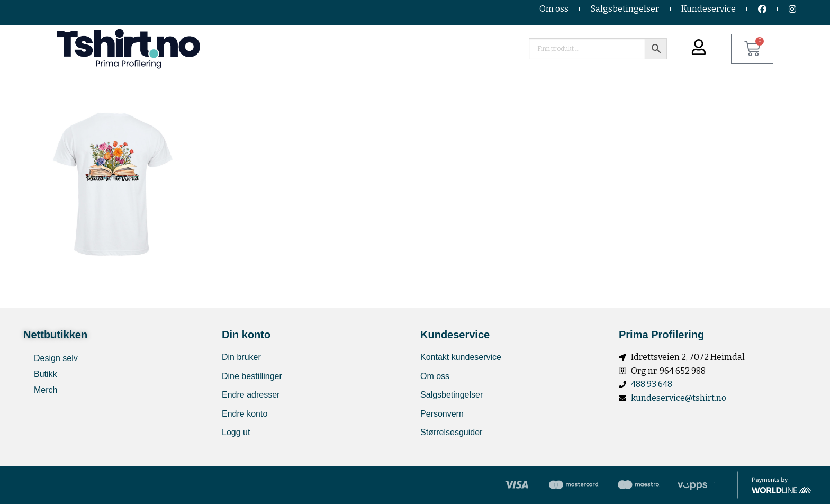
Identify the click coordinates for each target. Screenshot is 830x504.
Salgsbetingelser (625, 9)
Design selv (56, 358)
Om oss (554, 9)
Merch (46, 390)
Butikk (46, 374)
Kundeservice (709, 9)
